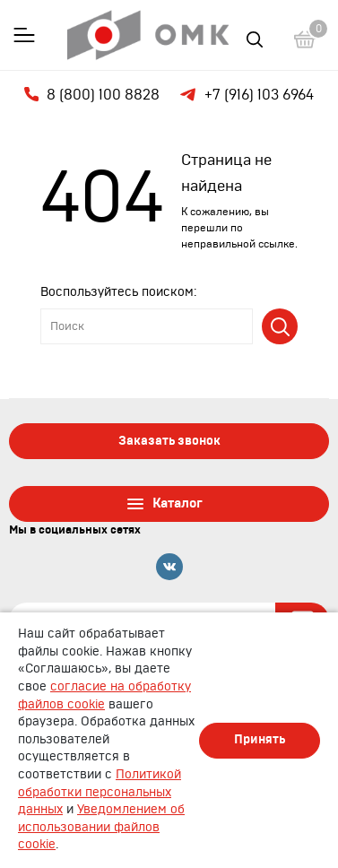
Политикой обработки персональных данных (100, 792)
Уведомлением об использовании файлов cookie (101, 827)
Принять (260, 740)
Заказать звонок (169, 441)
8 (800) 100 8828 (92, 95)
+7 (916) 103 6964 (246, 95)
